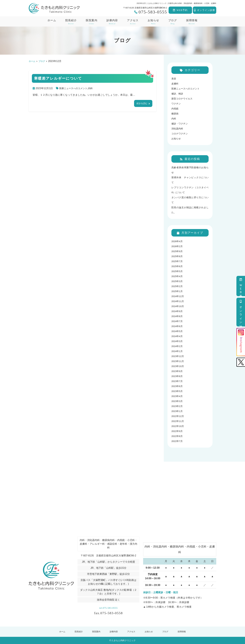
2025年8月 (177, 256)
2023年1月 (177, 411)
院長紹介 (78, 631)
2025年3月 (177, 281)
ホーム (52, 20)
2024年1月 (177, 351)
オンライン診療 (205, 10)
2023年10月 (178, 366)
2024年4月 (177, 336)
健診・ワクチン (180, 124)
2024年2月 (177, 346)
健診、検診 (178, 94)
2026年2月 (177, 246)
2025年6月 (177, 266)
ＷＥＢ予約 (241, 286)
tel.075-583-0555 (108, 607)
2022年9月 (177, 431)
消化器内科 (178, 129)
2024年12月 (178, 296)
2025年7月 (177, 261)
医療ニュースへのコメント (74, 88)
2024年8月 (177, 316)
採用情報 (192, 22)
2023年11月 (178, 361)
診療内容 (112, 22)
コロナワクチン (180, 134)
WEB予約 (180, 10)
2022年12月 (178, 416)
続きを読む (141, 104)
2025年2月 (177, 286)
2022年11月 (178, 421)
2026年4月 (177, 241)
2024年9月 (177, 311)
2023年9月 (177, 371)
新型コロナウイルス (183, 99)
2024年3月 (177, 341)
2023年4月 (177, 396)
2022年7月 (177, 441)
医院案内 (91, 22)
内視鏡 (175, 109)
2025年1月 (177, 291)
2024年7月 (177, 321)
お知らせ (153, 22)
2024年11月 (178, 301)
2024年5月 (177, 331)
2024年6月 (177, 326)
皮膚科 (175, 84)
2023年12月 (178, 356)
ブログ (173, 22)
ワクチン (176, 104)
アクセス (133, 22)
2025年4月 (177, 276)
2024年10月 (178, 306)
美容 (174, 79)
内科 (92, 88)
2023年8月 (177, 376)
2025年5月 (177, 271)
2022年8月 (177, 436)
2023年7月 (177, 381)
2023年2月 (177, 406)
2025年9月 (177, 251)
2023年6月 (177, 386)
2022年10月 (178, 426)
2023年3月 (177, 401)
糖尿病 (175, 114)
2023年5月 (177, 391)
